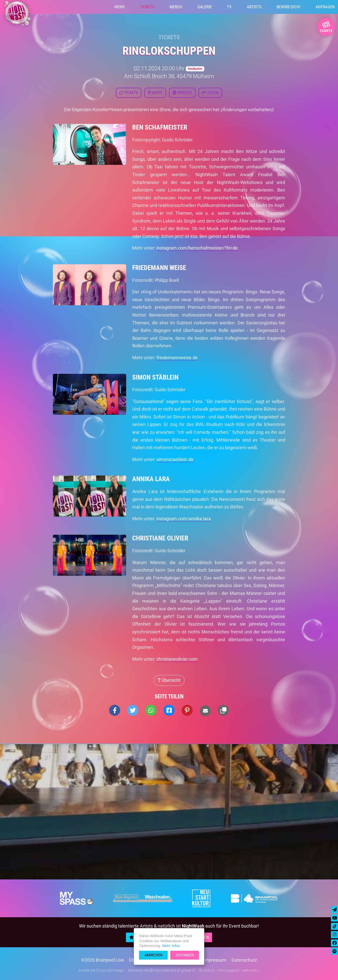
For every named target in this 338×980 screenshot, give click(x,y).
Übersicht (169, 680)
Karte (155, 93)
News (120, 7)
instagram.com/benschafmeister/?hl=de (197, 248)
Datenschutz (244, 960)
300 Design (115, 970)
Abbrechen (154, 955)
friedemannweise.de (177, 358)
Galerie (205, 7)
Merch (176, 7)
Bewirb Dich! (289, 7)
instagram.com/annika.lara (184, 519)
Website (182, 93)
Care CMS (159, 970)
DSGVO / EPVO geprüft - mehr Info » (229, 970)
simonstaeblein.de (175, 459)
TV (229, 7)
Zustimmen (185, 955)
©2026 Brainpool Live (103, 960)
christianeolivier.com (177, 659)
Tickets (147, 7)
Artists (254, 7)
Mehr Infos (171, 946)
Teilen (210, 93)
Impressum (215, 960)
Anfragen (325, 7)
